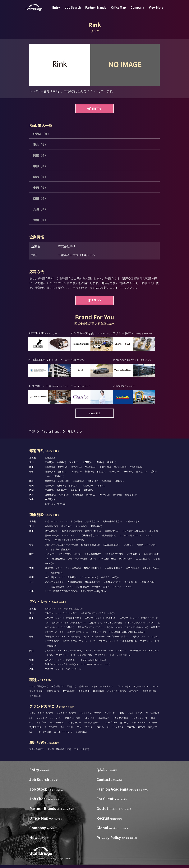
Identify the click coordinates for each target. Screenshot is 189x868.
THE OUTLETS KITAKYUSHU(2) (96, 667)
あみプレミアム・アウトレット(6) (132, 630)
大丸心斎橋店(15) (93, 557)
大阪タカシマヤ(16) (114, 557)
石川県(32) (77, 474)
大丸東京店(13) (112, 533)
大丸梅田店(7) (58, 561)
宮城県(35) (74, 465)
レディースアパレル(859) (41, 716)
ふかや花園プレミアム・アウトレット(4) (87, 634)
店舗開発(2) (98, 694)
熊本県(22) (91, 497)
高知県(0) (88, 493)
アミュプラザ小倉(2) (54, 584)
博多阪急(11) (131, 584)
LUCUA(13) (50, 557)
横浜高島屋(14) (109, 538)
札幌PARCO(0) (132, 524)
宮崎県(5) (117, 497)
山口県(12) (101, 488)
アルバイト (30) (82, 752)
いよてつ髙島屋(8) (68, 580)
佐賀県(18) (64, 497)
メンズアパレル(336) (66, 716)
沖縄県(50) (50, 502)
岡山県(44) (74, 488)
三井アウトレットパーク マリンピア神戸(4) (106, 653)
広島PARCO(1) (132, 571)
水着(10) (100, 730)
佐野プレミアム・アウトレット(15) (105, 625)
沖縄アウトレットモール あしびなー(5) (63, 672)
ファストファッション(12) (49, 720)
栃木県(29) (63, 469)
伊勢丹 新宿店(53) (90, 538)
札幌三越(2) (76, 524)
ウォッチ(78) (75, 725)
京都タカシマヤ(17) (78, 561)
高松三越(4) (50, 580)
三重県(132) (59, 479)
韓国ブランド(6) (72, 720)
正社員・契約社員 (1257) (59, 752)
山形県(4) (99, 465)
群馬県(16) (77, 469)
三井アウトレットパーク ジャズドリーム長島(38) (106, 639)
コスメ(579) (103, 720)
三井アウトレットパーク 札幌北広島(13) (64, 611)
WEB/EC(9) (134, 694)
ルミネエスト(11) (70, 538)
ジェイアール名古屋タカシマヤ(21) (61, 547)
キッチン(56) (51, 730)
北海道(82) (50, 460)
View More (152, 10)
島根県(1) (61, 488)
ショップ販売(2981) (39, 689)
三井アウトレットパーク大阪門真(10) (113, 658)
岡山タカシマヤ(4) (53, 571)
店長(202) (84, 689)
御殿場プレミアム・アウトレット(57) (62, 639)
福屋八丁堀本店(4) (93, 571)
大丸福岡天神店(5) (112, 584)
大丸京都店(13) (133, 557)
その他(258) (35, 698)
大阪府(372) (78, 483)
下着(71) (131, 730)
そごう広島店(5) (73, 571)
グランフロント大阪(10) (70, 557)
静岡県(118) (142, 474)
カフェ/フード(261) (63, 734)
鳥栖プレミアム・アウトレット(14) (61, 667)
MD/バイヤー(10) (141, 689)
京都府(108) (64, 483)
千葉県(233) (105, 469)
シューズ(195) (110, 725)
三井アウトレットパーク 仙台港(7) (61, 616)
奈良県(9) (106, 483)
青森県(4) (49, 465)
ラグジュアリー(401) (114, 716)
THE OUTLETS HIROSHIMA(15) (93, 662)
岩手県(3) (61, 465)
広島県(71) (88, 488)
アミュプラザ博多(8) (122, 589)
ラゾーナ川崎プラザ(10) (131, 538)
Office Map (118, 10)
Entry (60, 10)
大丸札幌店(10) (92, 524)
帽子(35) (124, 725)
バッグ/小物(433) (92, 725)
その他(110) (81, 734)
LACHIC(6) (129, 547)
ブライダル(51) (44, 734)
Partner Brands (97, 10)
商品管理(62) (69, 694)
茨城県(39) (50, 469)
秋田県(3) (87, 465)
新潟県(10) (50, 474)
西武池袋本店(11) (93, 533)
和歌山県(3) (120, 483)
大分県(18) (105, 497)
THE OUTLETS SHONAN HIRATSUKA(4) (127, 634)
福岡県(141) (50, 497)
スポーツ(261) (67, 730)
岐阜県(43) (128, 474)
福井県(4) (89, 474)
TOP (32, 434)
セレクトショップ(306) (90, 716)
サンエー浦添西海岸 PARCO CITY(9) (61, 594)
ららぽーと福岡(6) (101, 589)
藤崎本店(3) (96, 529)
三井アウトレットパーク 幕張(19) (101, 621)
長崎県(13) (78, 497)
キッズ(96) (41, 725)
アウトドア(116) (85, 730)
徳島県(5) (49, 493)
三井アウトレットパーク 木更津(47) (69, 625)
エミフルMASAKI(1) (89, 580)
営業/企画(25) (53, 694)
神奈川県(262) (136, 469)
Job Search (75, 10)
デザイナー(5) (107, 689)
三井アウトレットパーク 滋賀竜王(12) (74, 658)
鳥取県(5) (49, 488)
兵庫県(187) (93, 483)
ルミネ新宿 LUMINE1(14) (134, 533)
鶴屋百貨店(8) (57, 589)
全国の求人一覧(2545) (55, 507)
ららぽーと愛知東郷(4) (61, 552)
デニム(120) (89, 720)
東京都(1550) (120, 469)
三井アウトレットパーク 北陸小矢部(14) (118, 644)
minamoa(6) (57, 575)
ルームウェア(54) (115, 730)
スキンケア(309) (120, 720)
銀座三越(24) (51, 533)
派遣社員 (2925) (37, 752)
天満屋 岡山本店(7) (114, 571)
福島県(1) (112, 465)
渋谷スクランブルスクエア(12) (69, 543)
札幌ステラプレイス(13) (56, 524)
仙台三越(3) (67, 529)
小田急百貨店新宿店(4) (71, 533)
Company (135, 10)
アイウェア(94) (138, 725)
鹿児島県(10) (131, 497)
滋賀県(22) (50, 483)
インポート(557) (135, 716)
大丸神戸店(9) (126, 561)
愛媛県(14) (75, 493)
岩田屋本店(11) (75, 584)
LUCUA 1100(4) (143, 561)
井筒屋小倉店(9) (93, 584)
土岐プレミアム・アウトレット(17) (79, 644)
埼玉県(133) (91, 469)
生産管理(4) (84, 694)
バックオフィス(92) (116, 694)
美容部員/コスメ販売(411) (64, 689)
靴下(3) (141, 730)
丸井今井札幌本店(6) (113, 524)
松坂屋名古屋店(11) (90, 547)
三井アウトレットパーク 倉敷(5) (60, 662)
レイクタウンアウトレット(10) (140, 625)
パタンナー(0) (123, 689)
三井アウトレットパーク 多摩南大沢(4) (63, 621)
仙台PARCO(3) (51, 529)
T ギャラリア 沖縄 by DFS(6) (94, 594)
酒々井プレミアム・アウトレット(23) (95, 630)
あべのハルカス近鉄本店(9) (103, 561)
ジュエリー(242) (58, 725)
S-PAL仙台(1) (82, 529)
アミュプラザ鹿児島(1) (78, 589)
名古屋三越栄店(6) (112, 547)
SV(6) (94, 689)
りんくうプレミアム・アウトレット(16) (63, 653)
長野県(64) (115, 474)
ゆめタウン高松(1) (110, 580)
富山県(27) (63, 474)
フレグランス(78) (139, 720)
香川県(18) (62, 493)
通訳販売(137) (149, 694)
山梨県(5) (102, 474)
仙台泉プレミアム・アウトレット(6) (98, 616)
